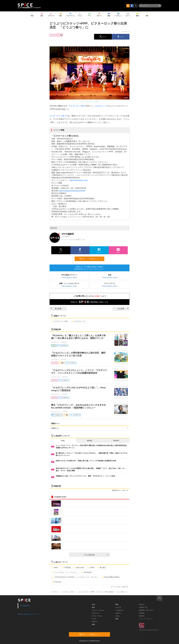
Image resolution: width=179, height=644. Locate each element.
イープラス (54, 592)
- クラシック (95, 613)
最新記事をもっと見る (120, 490)
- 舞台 (93, 607)
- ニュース (118, 607)
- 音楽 (93, 604)
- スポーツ (94, 622)
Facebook (25, 606)
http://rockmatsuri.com (79, 180)
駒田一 (56, 568)
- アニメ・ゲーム (97, 616)
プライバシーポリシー (146, 619)
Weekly (89, 441)
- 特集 (116, 619)
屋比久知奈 (79, 568)
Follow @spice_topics (69, 277)
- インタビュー (119, 610)
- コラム (117, 616)
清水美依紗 (87, 572)
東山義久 (102, 568)
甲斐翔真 (67, 568)
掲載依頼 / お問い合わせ (146, 610)
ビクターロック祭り (77, 106)
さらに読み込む (96, 555)
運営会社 (142, 604)
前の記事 (56, 309)
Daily (63, 441)
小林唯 (91, 568)
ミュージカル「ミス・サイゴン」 (65, 572)
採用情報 (142, 613)
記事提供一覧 (143, 607)
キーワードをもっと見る (119, 587)
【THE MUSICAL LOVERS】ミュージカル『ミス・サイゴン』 (76, 577)
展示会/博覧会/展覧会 (111, 577)
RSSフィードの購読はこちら (91, 259)
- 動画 (116, 604)
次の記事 (123, 309)
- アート (94, 619)
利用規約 (142, 616)
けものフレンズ (101, 106)
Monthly (116, 441)
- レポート (118, 613)
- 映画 (93, 625)
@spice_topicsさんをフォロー (28, 614)
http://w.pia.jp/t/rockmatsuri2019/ (72, 191)
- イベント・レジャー (98, 610)
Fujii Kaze (57, 582)
